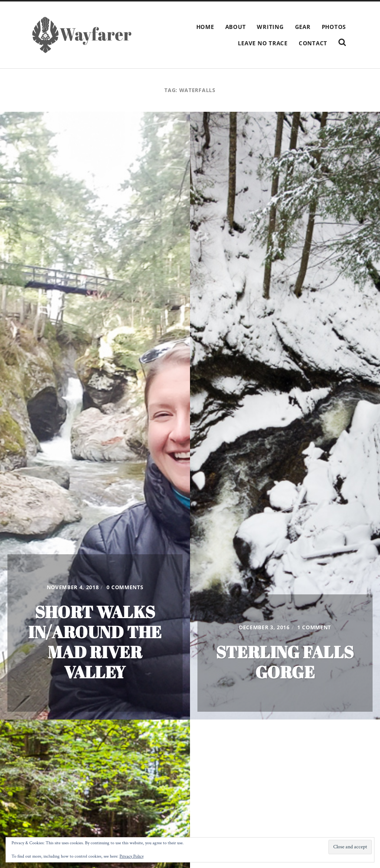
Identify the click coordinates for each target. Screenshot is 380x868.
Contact (313, 43)
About (236, 27)
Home (205, 27)
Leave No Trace (263, 43)
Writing (270, 27)
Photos (334, 27)
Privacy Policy (132, 856)
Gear (303, 27)
